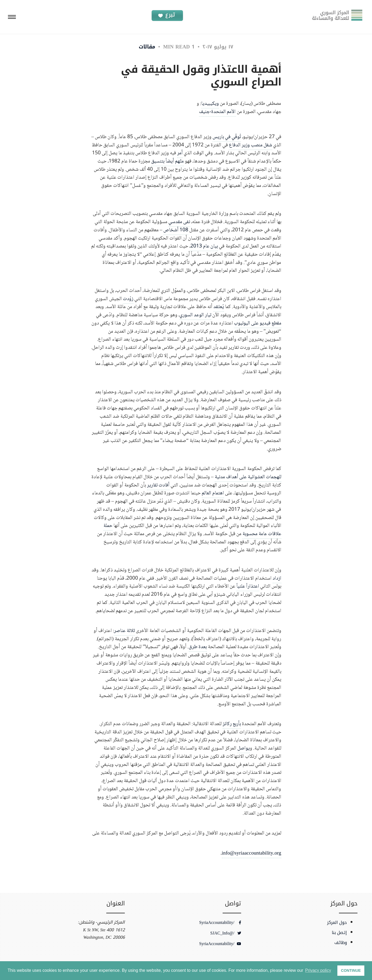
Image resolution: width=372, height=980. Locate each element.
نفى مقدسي (179, 222)
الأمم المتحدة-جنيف (217, 112)
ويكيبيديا (210, 104)
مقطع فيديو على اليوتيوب (258, 323)
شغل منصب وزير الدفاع (251, 145)
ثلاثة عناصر (124, 631)
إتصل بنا (339, 933)
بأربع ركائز (232, 724)
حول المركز (337, 923)
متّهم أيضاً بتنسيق (167, 161)
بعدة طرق (198, 647)
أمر (180, 153)
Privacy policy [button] (318, 970)
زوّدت (128, 299)
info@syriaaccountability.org (252, 853)
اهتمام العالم (213, 493)
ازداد (277, 578)
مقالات (147, 47)
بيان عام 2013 (204, 246)
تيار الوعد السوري (195, 315)
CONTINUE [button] (351, 970)
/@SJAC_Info (226, 933)
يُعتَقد (219, 307)
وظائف (341, 943)
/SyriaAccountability (220, 923)
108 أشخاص (176, 230)
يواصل (244, 748)
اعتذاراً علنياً (248, 586)
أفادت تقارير (158, 485)
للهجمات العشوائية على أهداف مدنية (248, 477)
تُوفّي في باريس (227, 137)
